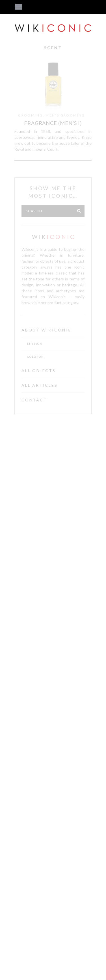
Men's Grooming (65, 115)
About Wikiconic (46, 330)
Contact (34, 400)
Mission (35, 344)
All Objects (39, 371)
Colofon (36, 357)
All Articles (40, 385)
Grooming (30, 115)
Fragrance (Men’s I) (53, 123)
